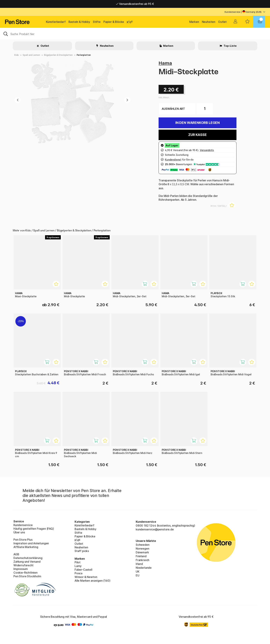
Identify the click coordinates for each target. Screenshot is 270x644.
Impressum (21, 569)
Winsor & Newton (86, 577)
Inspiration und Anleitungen (31, 543)
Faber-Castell (83, 570)
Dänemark (142, 552)
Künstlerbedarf (56, 22)
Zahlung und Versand (27, 562)
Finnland (141, 556)
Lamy (78, 566)
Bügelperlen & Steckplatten (58, 55)
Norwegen (143, 549)
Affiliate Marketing (26, 547)
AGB (16, 554)
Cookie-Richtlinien (25, 573)
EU (138, 575)
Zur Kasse (197, 135)
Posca (79, 573)
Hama (165, 63)
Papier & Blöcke (114, 22)
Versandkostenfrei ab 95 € (135, 4)
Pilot (78, 562)
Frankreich (143, 560)
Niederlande (144, 568)
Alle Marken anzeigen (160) (92, 581)
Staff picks (82, 551)
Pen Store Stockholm (27, 576)
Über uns (19, 532)
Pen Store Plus (23, 540)
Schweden (143, 545)
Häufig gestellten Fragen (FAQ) (34, 529)
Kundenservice (233, 12)
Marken (194, 22)
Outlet (222, 22)
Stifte (97, 22)
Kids (17, 55)
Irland (139, 564)
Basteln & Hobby (79, 22)
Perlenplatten (84, 55)
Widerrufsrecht (23, 565)
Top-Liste (230, 46)
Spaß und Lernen (31, 55)
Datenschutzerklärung (28, 558)
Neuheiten (209, 22)
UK (138, 572)
